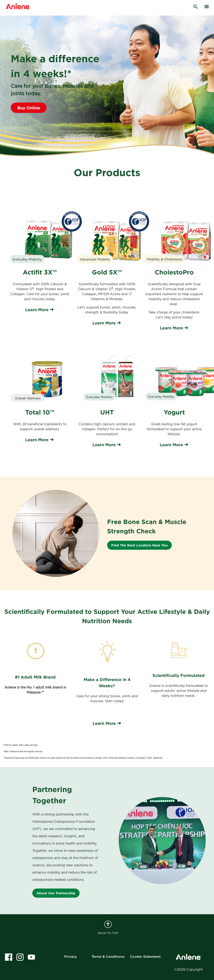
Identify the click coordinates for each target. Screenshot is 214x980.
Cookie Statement (145, 957)
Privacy (71, 957)
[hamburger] (207, 7)
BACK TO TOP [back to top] (108, 928)
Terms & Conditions (108, 957)
